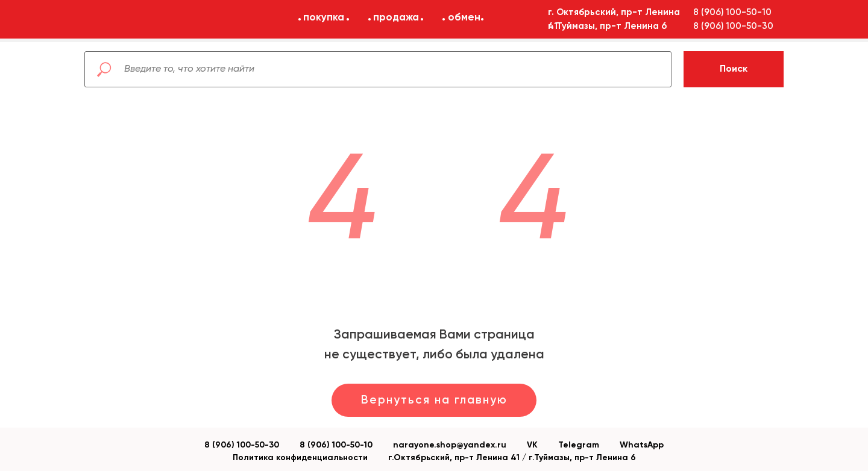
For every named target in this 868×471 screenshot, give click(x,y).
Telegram (579, 445)
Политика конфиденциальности (300, 458)
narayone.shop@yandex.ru (450, 445)
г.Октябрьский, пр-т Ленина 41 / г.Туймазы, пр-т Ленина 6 (512, 458)
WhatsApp (642, 445)
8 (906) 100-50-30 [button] (733, 26)
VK (532, 445)
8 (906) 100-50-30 (242, 445)
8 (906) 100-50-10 (336, 445)
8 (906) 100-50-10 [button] (732, 12)
